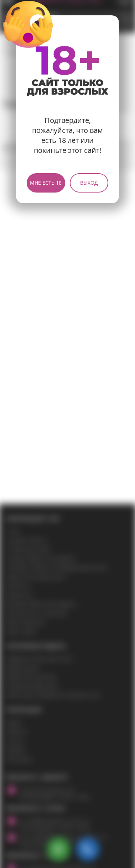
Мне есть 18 (46, 183)
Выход (89, 183)
